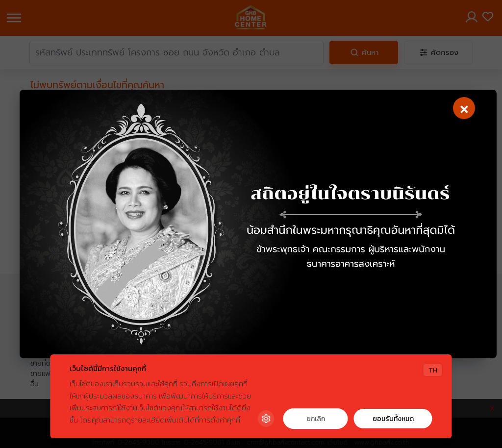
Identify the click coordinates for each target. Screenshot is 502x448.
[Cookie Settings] (266, 419)
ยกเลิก (316, 419)
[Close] (463, 109)
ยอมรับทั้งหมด (393, 419)
